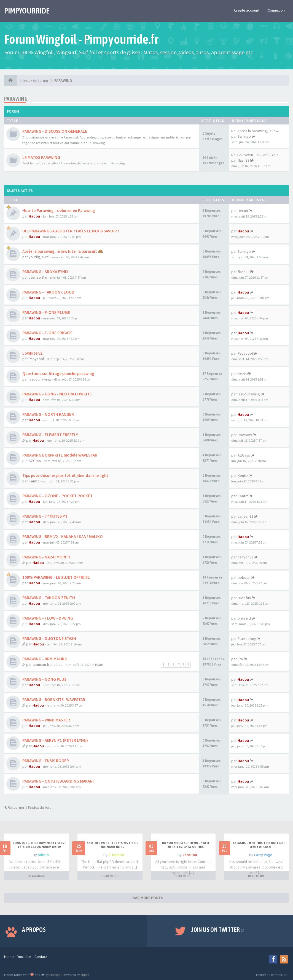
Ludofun (244, 598)
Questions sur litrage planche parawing (58, 374)
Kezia (242, 374)
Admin (43, 855)
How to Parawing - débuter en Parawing (59, 211)
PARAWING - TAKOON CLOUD (48, 292)
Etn (240, 659)
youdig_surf (39, 257)
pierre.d (244, 618)
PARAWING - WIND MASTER (46, 720)
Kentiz (34, 481)
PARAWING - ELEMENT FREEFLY (50, 435)
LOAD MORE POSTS (147, 898)
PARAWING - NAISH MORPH (46, 557)
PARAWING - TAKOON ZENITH (49, 598)
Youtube (24, 957)
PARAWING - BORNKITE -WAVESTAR (54, 700)
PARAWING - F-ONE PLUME (46, 312)
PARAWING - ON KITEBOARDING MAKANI (58, 781)
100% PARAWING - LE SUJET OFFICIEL (56, 577)
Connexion (276, 10)
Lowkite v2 (32, 353)
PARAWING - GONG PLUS (44, 679)
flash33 (244, 160)
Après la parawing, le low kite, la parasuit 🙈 (63, 251)
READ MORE (37, 876)
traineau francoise (48, 664)
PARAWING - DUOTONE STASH (49, 638)
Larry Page (263, 855)
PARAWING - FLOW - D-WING (48, 618)
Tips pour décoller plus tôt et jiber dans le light (65, 475)
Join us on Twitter (218, 930)
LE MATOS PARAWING (41, 157)
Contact (41, 957)
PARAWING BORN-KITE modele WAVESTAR (60, 455)
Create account (247, 10)
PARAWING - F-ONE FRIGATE (47, 333)
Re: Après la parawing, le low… (256, 131)
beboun (244, 577)
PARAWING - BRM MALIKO (45, 659)
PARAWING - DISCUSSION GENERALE (55, 131)
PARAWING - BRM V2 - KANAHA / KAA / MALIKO (63, 537)
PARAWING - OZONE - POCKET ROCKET (57, 496)
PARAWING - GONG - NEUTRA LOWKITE (57, 394)
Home (9, 957)
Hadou (34, 216)
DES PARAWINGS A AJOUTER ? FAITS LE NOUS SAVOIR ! (71, 231)
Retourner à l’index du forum (29, 807)
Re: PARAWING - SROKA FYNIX (255, 155)
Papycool (36, 359)
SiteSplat (116, 855)
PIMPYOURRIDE (27, 11)
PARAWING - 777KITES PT (45, 516)
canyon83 (245, 516)
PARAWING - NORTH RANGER (48, 414)
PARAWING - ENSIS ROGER (46, 761)
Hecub (243, 211)
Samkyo (244, 136)
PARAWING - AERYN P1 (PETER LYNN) (55, 740)
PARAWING (16, 99)
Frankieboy (247, 639)
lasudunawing (40, 379)
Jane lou (190, 855)
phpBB (85, 975)
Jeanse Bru (38, 277)
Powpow (245, 435)
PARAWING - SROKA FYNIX (45, 272)
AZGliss (35, 461)
